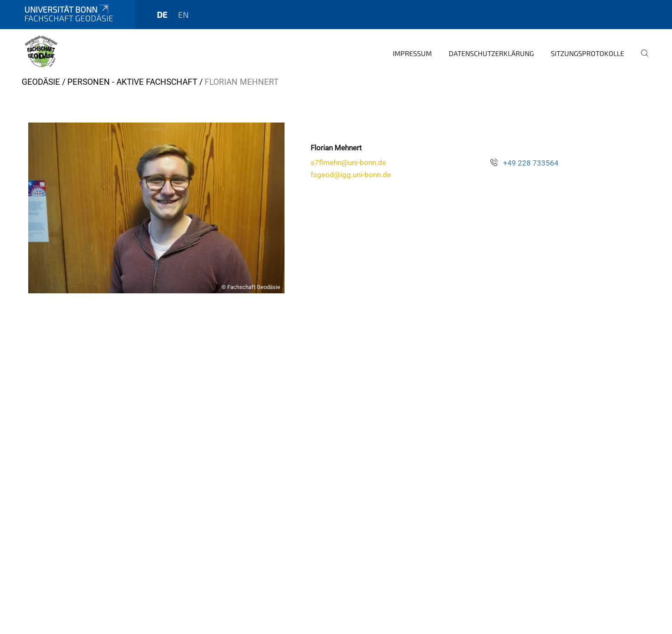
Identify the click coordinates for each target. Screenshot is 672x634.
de (162, 15)
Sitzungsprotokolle (588, 53)
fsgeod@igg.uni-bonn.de (351, 175)
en (183, 15)
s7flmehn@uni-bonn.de (348, 163)
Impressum (412, 53)
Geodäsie (41, 82)
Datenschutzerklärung (491, 53)
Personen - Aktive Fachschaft (132, 82)
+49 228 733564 (531, 163)
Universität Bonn (67, 9)
